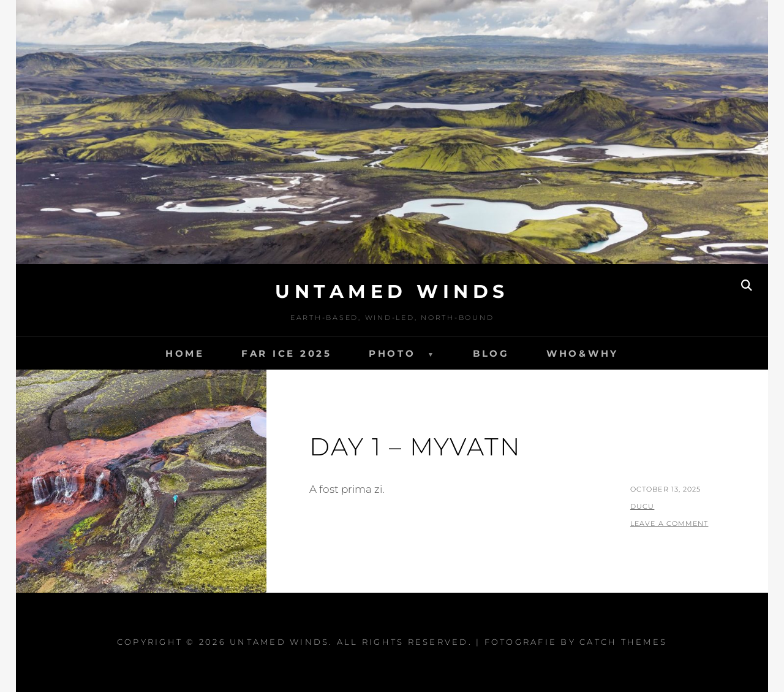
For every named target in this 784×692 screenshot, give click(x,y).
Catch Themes (623, 642)
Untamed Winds (392, 291)
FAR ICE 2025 (287, 353)
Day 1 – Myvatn (415, 447)
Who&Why (582, 353)
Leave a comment (669, 523)
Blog (491, 353)
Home (185, 353)
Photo (392, 353)
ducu (642, 506)
